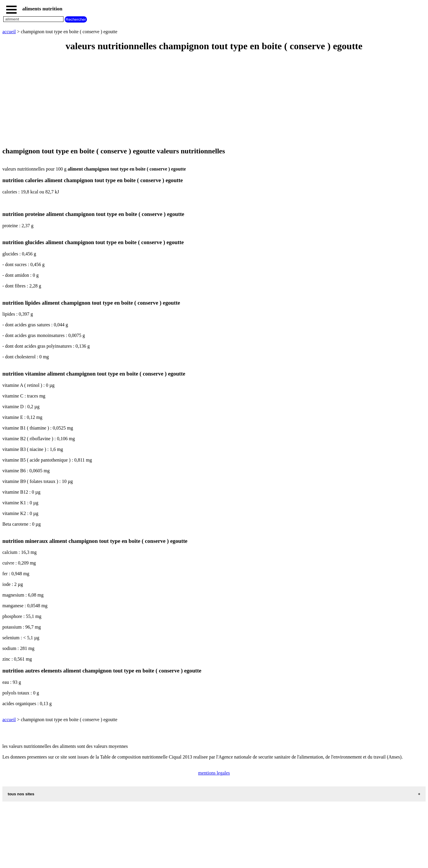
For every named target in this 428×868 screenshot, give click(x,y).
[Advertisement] (180, 100)
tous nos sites (21, 794)
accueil (9, 32)
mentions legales (214, 773)
